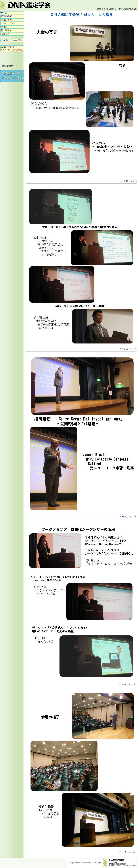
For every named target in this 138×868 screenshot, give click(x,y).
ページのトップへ (128, 181)
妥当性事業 (6, 30)
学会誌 (4, 27)
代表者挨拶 (6, 16)
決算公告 (5, 34)
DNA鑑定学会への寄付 (12, 40)
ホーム (4, 13)
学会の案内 (6, 20)
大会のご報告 (7, 23)
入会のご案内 (12, 48)
